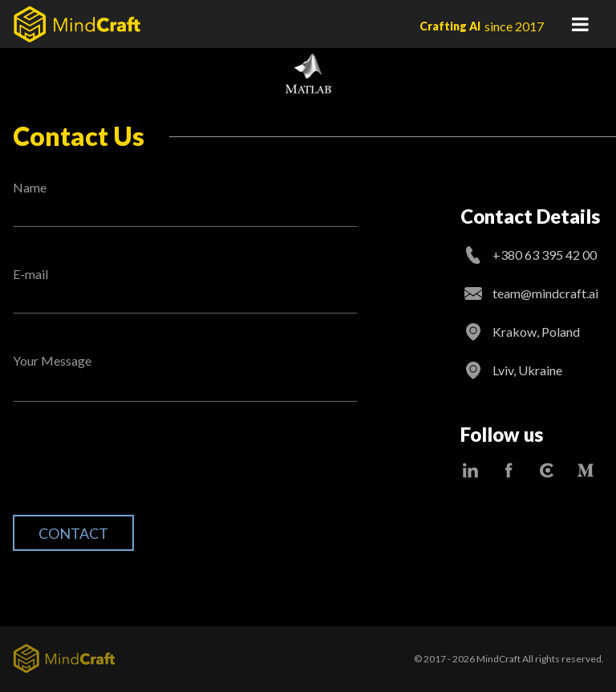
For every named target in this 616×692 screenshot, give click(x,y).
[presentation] (135, 471)
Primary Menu (580, 24)
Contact (73, 533)
